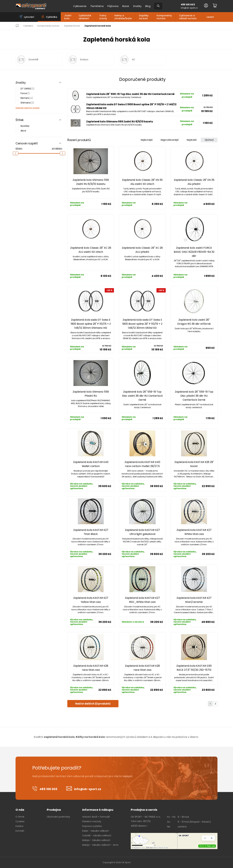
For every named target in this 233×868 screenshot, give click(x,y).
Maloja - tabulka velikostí (96, 840)
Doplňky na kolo (144, 17)
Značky (137, 6)
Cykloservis (80, 6)
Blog (148, 6)
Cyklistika (28, 26)
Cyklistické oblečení (85, 17)
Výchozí (209, 140)
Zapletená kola (72, 26)
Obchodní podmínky (58, 817)
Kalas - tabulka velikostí (95, 831)
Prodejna (54, 810)
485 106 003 (188, 5)
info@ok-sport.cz (189, 8)
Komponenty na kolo (164, 17)
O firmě (20, 817)
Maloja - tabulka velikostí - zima (100, 845)
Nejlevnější (147, 140)
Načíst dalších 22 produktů (93, 704)
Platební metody (92, 821)
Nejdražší (192, 140)
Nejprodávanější (170, 140)
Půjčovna (113, 6)
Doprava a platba (92, 826)
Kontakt (20, 831)
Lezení (210, 17)
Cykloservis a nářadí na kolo (188, 17)
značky (36, 108)
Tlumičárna (97, 6)
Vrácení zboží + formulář (96, 817)
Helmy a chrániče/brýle (123, 17)
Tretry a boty (103, 17)
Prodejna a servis (144, 810)
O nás (20, 810)
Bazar (126, 6)
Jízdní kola (68, 17)
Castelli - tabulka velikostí (97, 835)
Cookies (20, 821)
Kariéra (19, 826)
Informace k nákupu (98, 810)
